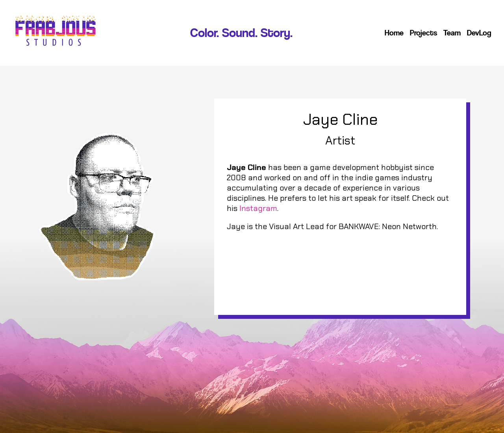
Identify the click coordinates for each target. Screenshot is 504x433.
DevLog (479, 33)
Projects (423, 33)
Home (394, 33)
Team (452, 33)
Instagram (258, 208)
